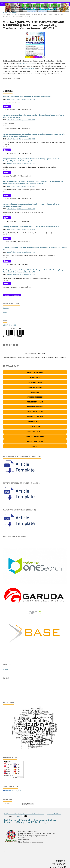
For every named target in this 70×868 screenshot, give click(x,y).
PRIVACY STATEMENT (35, 441)
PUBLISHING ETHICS (35, 397)
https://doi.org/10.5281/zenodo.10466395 (21, 164)
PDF (8, 106)
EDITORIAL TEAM (35, 382)
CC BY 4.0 (21, 816)
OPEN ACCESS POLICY (35, 412)
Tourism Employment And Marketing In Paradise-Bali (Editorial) (27, 97)
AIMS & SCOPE (35, 377)
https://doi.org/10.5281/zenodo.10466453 (21, 275)
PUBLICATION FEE (35, 422)
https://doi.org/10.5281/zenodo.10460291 (21, 120)
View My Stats (17, 791)
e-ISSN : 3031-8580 (10, 325)
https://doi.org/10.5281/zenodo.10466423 (21, 186)
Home (5, 12)
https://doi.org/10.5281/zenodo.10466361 (21, 139)
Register (6, 308)
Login (5, 312)
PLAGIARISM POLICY (35, 407)
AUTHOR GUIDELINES (35, 417)
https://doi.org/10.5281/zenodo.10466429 (21, 229)
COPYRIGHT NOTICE (35, 432)
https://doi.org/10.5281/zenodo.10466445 (21, 252)
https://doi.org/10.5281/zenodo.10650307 (21, 99)
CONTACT (35, 446)
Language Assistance (25, 64)
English (6, 669)
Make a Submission (12, 295)
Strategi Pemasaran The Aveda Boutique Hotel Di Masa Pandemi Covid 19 (31, 227)
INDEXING (35, 392)
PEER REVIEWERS (35, 387)
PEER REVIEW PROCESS (35, 436)
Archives (12, 12)
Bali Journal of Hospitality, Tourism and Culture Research (24, 814)
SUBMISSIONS (35, 427)
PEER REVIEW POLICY (35, 402)
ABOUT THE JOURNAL (35, 372)
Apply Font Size (28, 804)
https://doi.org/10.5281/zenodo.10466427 (21, 209)
